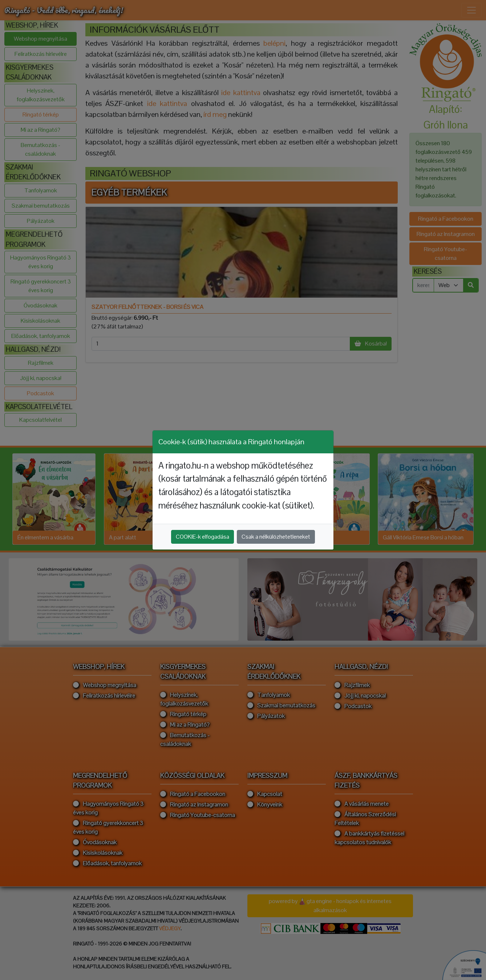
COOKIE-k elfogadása (202, 537)
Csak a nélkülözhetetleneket (276, 537)
